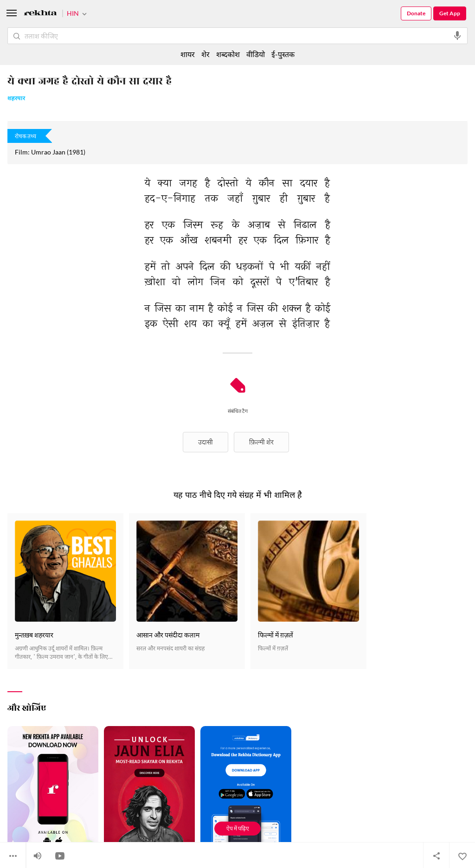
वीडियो (256, 54)
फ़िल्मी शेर (261, 442)
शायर (188, 54)
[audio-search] (457, 36)
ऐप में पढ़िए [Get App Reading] (238, 828)
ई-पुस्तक (283, 54)
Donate (416, 13)
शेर (205, 54)
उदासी (205, 442)
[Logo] (40, 14)
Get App (450, 13)
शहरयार (16, 99)
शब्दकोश (228, 54)
